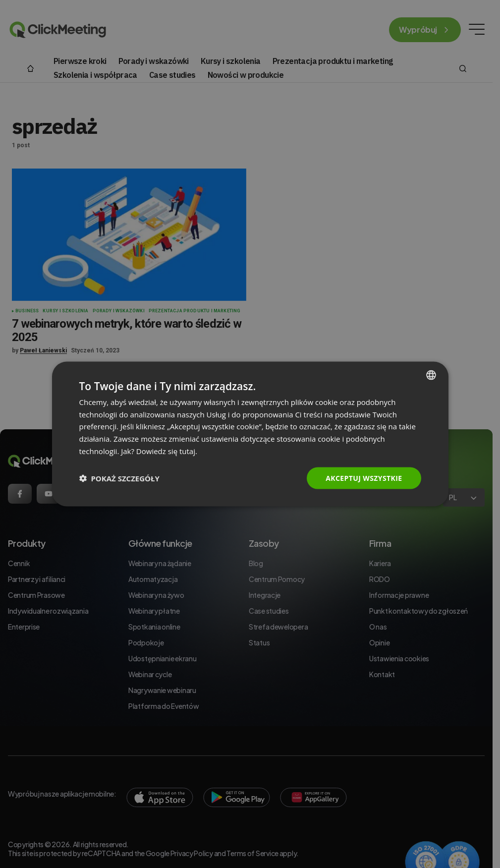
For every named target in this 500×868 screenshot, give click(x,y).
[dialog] (250, 434)
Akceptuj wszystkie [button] (364, 478)
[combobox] (431, 375)
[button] (119, 478)
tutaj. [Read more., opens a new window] (188, 451)
